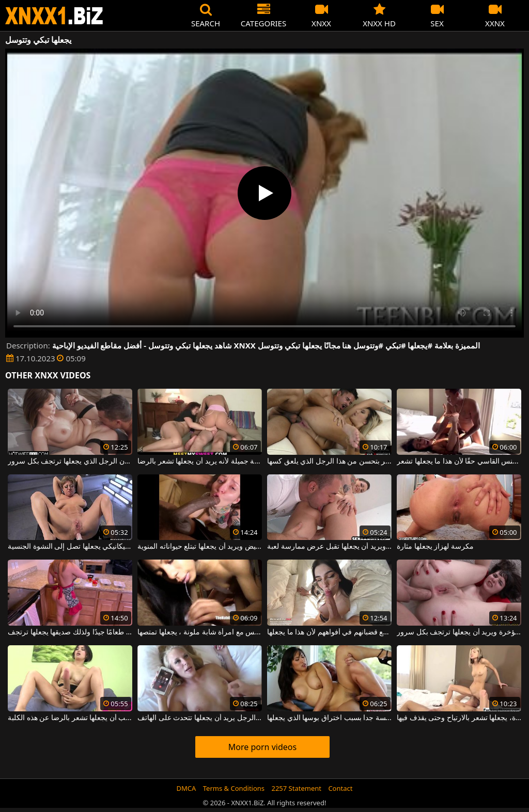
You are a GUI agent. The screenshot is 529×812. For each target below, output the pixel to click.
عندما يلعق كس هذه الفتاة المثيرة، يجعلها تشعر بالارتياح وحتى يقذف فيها (459, 718)
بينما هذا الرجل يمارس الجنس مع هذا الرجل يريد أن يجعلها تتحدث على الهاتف (200, 718)
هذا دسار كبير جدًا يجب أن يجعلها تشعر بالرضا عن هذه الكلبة (70, 718)
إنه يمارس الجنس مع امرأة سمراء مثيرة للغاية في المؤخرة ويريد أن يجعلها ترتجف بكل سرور (459, 632)
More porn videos (262, 747)
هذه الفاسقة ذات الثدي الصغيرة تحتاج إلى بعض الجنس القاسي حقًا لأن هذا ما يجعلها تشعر (459, 461)
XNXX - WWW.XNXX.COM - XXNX (54, 16)
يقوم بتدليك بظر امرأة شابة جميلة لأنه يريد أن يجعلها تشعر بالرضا (200, 461)
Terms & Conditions (234, 788)
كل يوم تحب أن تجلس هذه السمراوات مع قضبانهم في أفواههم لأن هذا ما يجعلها (329, 632)
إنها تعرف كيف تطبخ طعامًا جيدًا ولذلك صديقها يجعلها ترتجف (70, 632)
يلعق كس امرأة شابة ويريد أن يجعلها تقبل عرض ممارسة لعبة (329, 547)
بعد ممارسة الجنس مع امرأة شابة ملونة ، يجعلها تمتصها (200, 632)
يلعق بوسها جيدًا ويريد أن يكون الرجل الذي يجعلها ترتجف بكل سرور (70, 461)
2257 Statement (296, 788)
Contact (340, 788)
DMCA (186, 788)
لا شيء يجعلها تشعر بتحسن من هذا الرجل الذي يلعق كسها (329, 461)
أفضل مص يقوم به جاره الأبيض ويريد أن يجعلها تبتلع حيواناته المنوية (200, 547)
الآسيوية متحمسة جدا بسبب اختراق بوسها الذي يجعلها (329, 718)
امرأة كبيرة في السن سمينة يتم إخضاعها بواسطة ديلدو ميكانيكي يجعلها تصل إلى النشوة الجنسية (70, 547)
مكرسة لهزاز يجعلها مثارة (435, 547)
